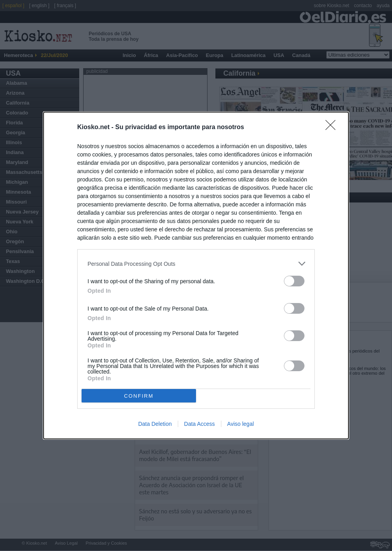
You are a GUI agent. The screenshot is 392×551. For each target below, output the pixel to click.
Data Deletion (155, 424)
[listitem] (196, 264)
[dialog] (196, 275)
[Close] (333, 128)
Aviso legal (241, 424)
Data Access (200, 424)
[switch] (294, 281)
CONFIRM (139, 396)
